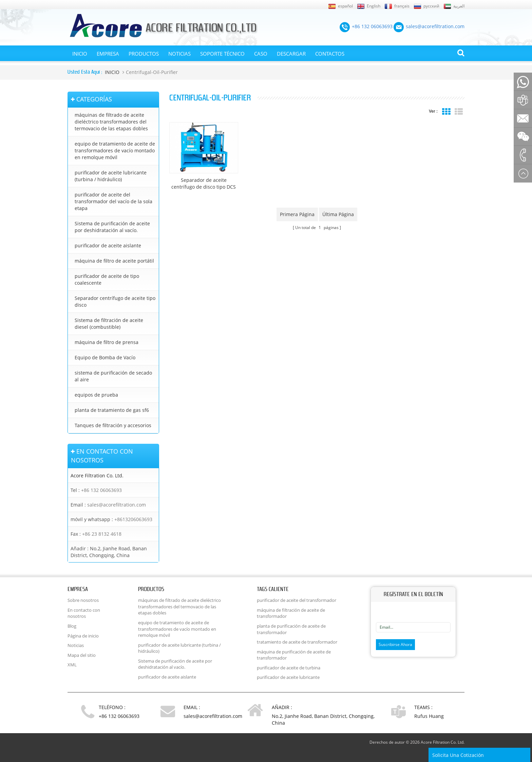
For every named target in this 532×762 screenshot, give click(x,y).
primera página (297, 214)
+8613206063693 (133, 519)
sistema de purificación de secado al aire (113, 376)
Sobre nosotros (83, 600)
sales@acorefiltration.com (117, 505)
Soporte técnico (222, 54)
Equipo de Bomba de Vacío (105, 357)
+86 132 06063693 (101, 490)
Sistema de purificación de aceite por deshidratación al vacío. (112, 227)
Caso (261, 54)
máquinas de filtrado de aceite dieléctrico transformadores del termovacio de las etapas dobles (111, 122)
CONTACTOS (330, 54)
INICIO (80, 54)
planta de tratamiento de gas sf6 (112, 410)
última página (338, 214)
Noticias (179, 54)
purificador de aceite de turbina (289, 668)
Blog (72, 626)
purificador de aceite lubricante (288, 677)
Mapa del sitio (82, 655)
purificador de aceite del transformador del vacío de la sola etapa (113, 201)
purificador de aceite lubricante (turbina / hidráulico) (111, 176)
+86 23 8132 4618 (102, 534)
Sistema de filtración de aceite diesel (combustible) (109, 323)
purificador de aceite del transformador (297, 600)
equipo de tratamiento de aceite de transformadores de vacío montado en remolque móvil (115, 150)
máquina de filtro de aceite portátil (114, 261)
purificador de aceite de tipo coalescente (107, 279)
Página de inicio (83, 636)
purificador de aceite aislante (108, 245)
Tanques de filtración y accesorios (113, 425)
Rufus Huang (429, 716)
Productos (144, 54)
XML (72, 665)
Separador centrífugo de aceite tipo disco (115, 301)
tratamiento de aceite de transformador (297, 642)
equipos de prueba (96, 395)
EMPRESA (108, 54)
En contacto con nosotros (84, 613)
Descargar (291, 54)
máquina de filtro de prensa (107, 342)
